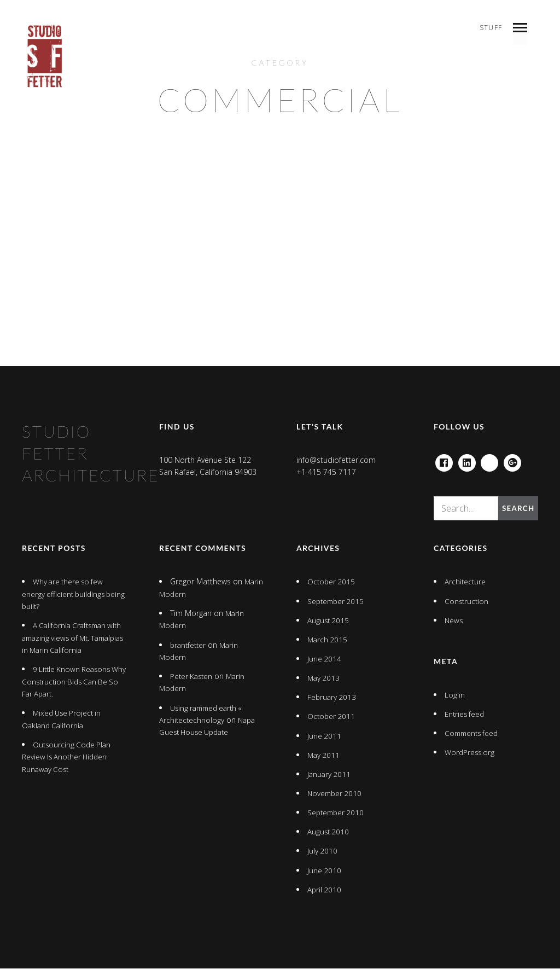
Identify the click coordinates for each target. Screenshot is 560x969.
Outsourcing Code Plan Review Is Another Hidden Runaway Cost (68, 757)
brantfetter (189, 645)
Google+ (513, 460)
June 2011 (325, 736)
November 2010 (336, 794)
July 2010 (323, 852)
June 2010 (325, 871)
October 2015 (332, 582)
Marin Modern (184, 594)
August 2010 (329, 832)
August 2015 (329, 621)
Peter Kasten (192, 677)
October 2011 (332, 717)
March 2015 (328, 640)
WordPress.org (470, 753)
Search (517, 509)
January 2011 (330, 774)
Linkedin (467, 460)
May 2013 (324, 678)
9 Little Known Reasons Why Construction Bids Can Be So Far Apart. (69, 682)
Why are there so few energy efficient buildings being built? (65, 595)
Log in (455, 695)
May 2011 (324, 755)
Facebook (444, 460)
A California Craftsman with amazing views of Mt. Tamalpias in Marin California (72, 639)
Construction (467, 602)
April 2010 (325, 890)
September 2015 (337, 602)
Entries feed (466, 714)
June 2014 (325, 659)
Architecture (466, 582)
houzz (490, 460)
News (454, 621)
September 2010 (337, 813)
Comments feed (473, 733)
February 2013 (332, 697)
